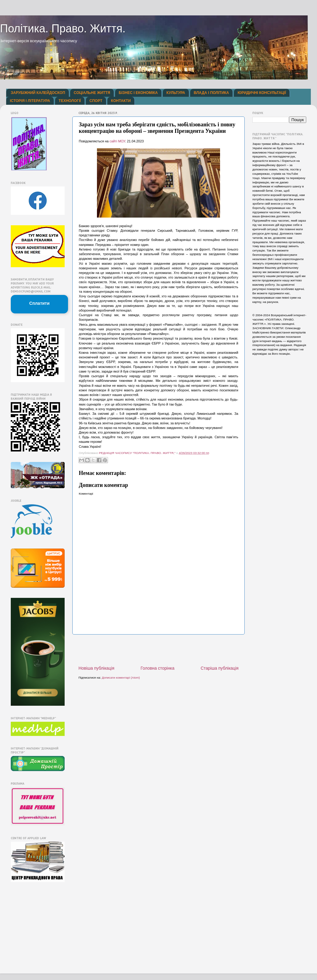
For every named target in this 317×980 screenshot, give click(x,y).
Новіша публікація (96, 668)
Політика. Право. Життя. (63, 29)
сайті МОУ (117, 141)
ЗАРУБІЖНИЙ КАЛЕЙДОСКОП (38, 93)
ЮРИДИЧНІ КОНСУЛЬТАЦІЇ (262, 93)
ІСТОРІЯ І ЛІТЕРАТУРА (30, 101)
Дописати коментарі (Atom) (121, 678)
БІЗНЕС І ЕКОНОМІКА (138, 93)
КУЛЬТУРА (176, 93)
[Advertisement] (158, 650)
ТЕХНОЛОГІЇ (70, 101)
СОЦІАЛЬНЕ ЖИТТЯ (92, 93)
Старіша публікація (220, 668)
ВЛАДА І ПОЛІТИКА (211, 93)
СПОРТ (96, 101)
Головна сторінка (158, 668)
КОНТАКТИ (121, 101)
